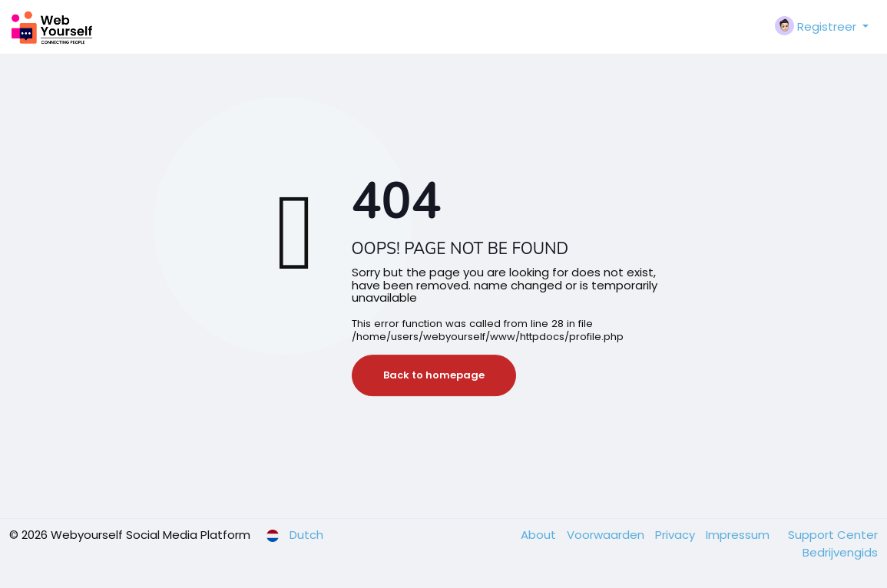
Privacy (677, 535)
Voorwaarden (607, 535)
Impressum (739, 535)
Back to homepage (434, 375)
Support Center (833, 535)
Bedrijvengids (840, 552)
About (540, 535)
